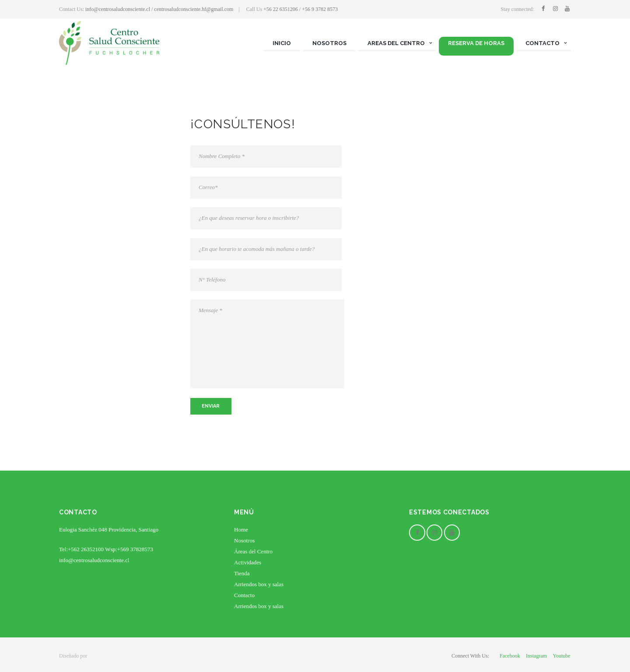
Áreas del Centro (253, 551)
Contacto (244, 595)
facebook (510, 656)
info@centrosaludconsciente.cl (94, 560)
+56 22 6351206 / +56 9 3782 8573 (301, 9)
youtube (561, 656)
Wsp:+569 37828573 (129, 549)
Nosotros (244, 540)
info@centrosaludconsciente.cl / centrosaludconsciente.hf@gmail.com (159, 9)
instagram (536, 656)
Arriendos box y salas (259, 584)
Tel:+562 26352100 (81, 549)
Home (241, 530)
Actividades (248, 562)
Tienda (242, 573)
